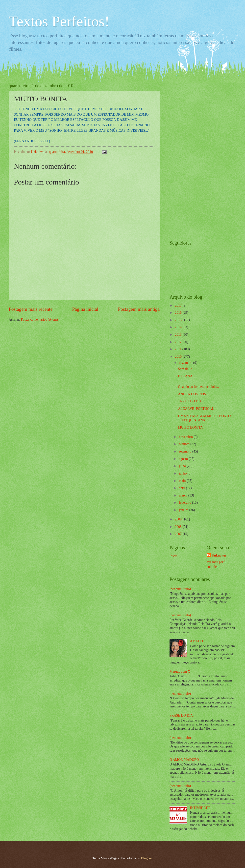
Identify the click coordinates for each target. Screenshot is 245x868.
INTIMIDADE (200, 808)
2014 (179, 327)
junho (183, 473)
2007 (179, 534)
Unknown (219, 555)
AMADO (196, 641)
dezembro (186, 363)
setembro (186, 451)
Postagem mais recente (31, 309)
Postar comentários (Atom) (39, 320)
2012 (179, 342)
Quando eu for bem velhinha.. (198, 387)
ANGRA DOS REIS (192, 394)
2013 (179, 335)
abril (183, 488)
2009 (179, 519)
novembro (186, 437)
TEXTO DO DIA (190, 401)
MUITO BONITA (190, 427)
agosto (184, 459)
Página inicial (85, 309)
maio (183, 481)
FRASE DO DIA (181, 715)
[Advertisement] (189, 157)
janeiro (184, 510)
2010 (179, 357)
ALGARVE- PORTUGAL (196, 409)
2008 (179, 527)
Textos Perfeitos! (59, 21)
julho (183, 466)
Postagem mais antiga (139, 309)
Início (173, 556)
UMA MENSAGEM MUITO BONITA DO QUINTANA (205, 418)
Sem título (185, 369)
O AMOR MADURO (184, 760)
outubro (185, 444)
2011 (179, 349)
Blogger (147, 858)
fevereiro (185, 503)
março (184, 495)
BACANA (185, 376)
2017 (179, 305)
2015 (179, 320)
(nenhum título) (180, 589)
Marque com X (180, 672)
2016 (179, 313)
